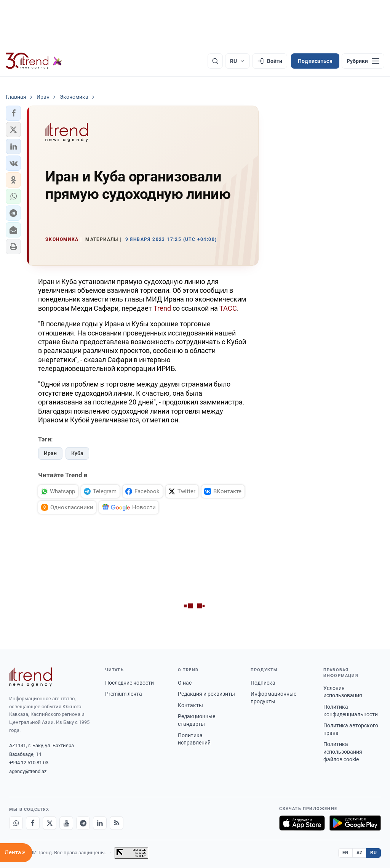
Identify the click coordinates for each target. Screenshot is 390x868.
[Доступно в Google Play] (355, 823)
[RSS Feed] (117, 823)
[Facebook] (33, 823)
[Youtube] (66, 823)
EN (345, 853)
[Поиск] (215, 61)
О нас (185, 683)
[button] (13, 113)
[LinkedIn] (100, 823)
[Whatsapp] (16, 823)
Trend (162, 308)
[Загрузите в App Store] (302, 823)
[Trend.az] (34, 61)
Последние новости (129, 683)
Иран (50, 453)
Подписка (263, 683)
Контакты (190, 705)
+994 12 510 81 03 (29, 763)
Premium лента (124, 694)
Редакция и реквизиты (206, 694)
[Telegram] (83, 823)
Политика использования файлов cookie (343, 752)
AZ (360, 853)
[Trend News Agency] (30, 677)
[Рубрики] (363, 61)
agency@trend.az (28, 771)
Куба (77, 453)
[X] (50, 823)
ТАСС (228, 308)
